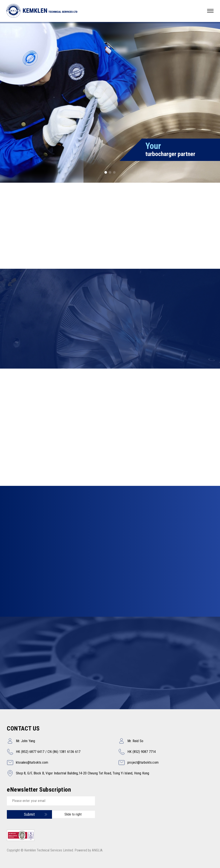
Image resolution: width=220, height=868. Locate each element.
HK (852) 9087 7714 (142, 752)
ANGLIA (97, 850)
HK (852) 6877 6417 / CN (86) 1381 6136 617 (48, 752)
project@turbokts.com (143, 762)
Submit (29, 814)
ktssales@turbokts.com (32, 762)
